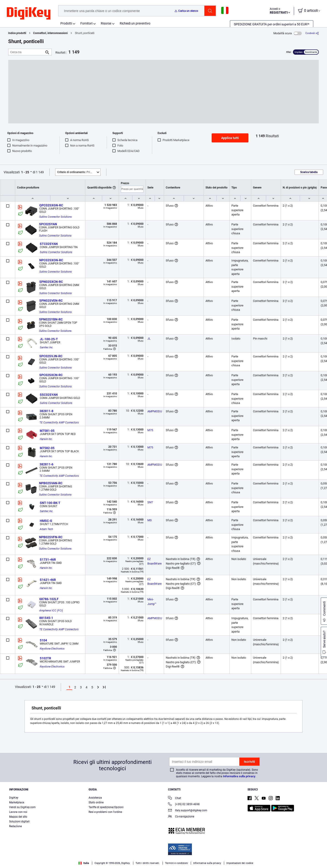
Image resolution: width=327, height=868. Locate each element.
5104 (43, 640)
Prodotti (66, 23)
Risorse (106, 23)
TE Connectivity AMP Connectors (59, 423)
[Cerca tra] (26, 52)
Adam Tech (46, 529)
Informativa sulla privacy (239, 776)
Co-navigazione (181, 817)
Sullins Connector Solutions (56, 217)
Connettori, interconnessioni (50, 33)
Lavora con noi (18, 812)
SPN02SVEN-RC (51, 301)
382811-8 (46, 411)
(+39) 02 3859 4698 (184, 805)
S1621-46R (48, 580)
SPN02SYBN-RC (51, 319)
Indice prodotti (17, 33)
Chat (175, 798)
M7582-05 (47, 448)
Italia (84, 863)
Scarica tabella (309, 172)
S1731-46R (48, 560)
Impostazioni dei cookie (240, 863)
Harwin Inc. (46, 439)
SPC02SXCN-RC (51, 375)
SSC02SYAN (49, 395)
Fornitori (86, 23)
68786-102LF (49, 599)
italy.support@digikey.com (188, 811)
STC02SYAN (49, 244)
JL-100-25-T (49, 339)
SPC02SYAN (48, 224)
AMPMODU (155, 411)
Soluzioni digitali (19, 822)
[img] (29, 14)
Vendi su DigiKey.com (22, 807)
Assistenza (95, 798)
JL (149, 339)
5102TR (45, 658)
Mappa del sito (18, 817)
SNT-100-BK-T (50, 503)
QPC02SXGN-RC (51, 205)
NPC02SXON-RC (51, 260)
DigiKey (14, 798)
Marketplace (17, 802)
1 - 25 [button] (25, 172)
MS (150, 520)
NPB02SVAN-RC (51, 483)
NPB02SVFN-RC (51, 537)
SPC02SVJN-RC (51, 356)
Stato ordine (96, 802)
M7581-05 (47, 431)
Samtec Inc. (47, 347)
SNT (150, 502)
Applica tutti (230, 138)
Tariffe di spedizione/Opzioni (106, 807)
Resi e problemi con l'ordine (105, 812)
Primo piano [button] (79, 172)
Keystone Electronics (52, 649)
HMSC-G (46, 521)
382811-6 (46, 464)
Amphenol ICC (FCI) (51, 611)
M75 (150, 430)
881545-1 (46, 618)
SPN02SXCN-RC (51, 282)
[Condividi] (312, 33)
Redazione (15, 826)
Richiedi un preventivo (135, 23)
